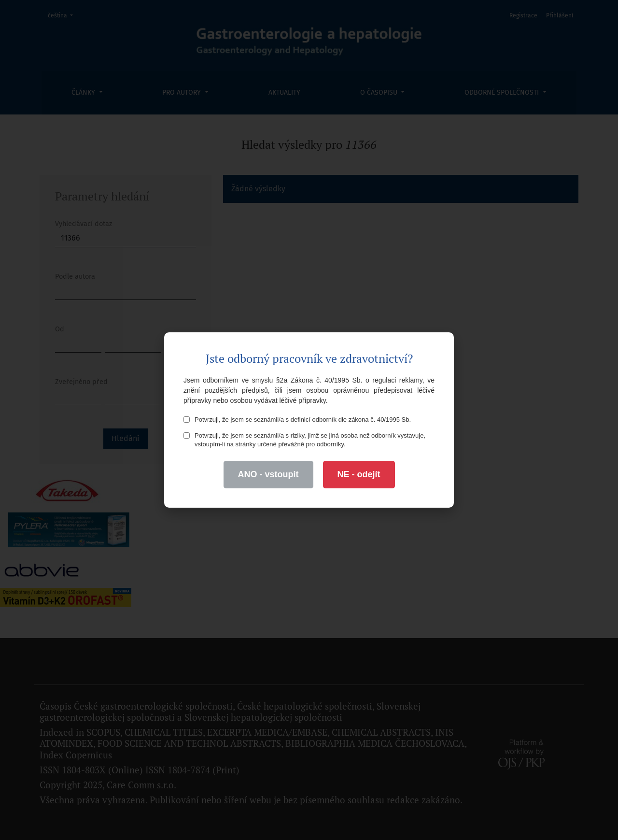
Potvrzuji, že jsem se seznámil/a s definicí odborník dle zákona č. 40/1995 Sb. (297, 420)
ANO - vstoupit (268, 474)
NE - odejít (359, 474)
